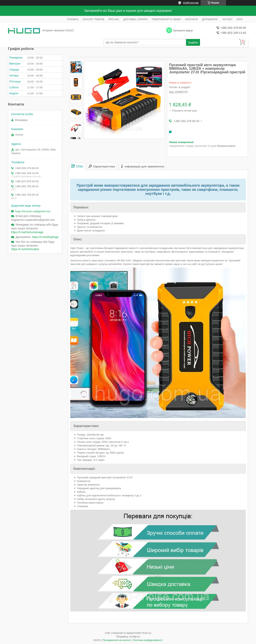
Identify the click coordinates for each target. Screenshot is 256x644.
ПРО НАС (114, 19)
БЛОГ (240, 19)
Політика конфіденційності (148, 640)
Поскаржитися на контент (117, 640)
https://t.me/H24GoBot (25, 249)
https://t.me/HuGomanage (27, 232)
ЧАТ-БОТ (227, 19)
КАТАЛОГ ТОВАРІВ (93, 19)
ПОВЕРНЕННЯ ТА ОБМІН (166, 19)
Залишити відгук (183, 30)
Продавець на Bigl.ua (128, 637)
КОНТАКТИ (191, 19)
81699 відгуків (191, 3)
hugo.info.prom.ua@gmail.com (33, 211)
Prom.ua (147, 633)
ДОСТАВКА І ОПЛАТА (136, 19)
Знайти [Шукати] (193, 42)
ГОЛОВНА (73, 19)
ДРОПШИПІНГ (210, 19)
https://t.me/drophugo (45, 237)
